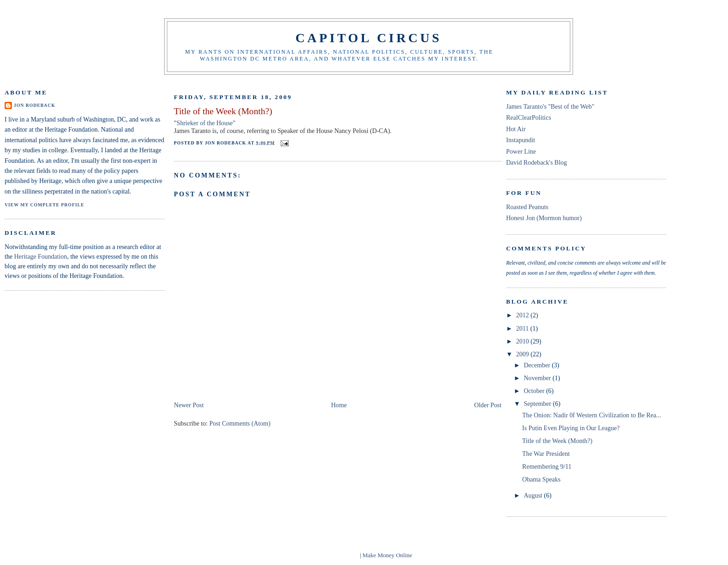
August (534, 495)
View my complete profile (44, 205)
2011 (523, 328)
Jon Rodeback (35, 105)
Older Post (488, 405)
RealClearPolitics (529, 117)
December (538, 365)
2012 (524, 315)
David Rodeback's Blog (537, 162)
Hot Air (516, 129)
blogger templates (337, 555)
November (538, 378)
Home (339, 405)
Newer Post (189, 405)
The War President (546, 454)
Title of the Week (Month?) (223, 111)
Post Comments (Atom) (240, 423)
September (538, 404)
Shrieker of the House (205, 123)
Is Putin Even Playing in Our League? (571, 428)
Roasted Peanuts (527, 207)
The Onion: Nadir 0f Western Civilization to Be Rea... (592, 415)
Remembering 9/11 (547, 466)
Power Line (521, 151)
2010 (524, 341)
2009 (524, 354)
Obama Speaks (541, 479)
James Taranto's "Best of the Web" (550, 106)
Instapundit (521, 140)
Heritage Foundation (41, 256)
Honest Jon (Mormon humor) (544, 218)
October (535, 391)
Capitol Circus (368, 38)
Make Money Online (387, 555)
